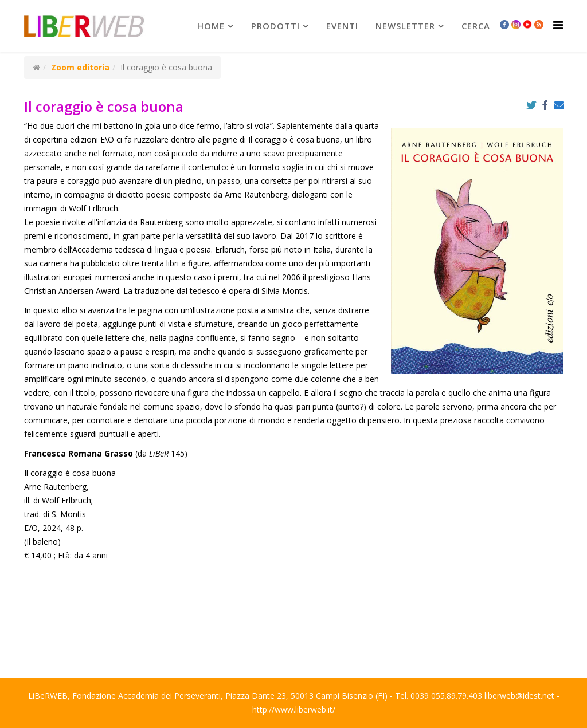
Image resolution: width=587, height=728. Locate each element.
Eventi (342, 26)
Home (211, 26)
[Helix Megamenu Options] (558, 25)
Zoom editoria (80, 67)
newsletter (405, 26)
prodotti (275, 26)
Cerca (476, 26)
